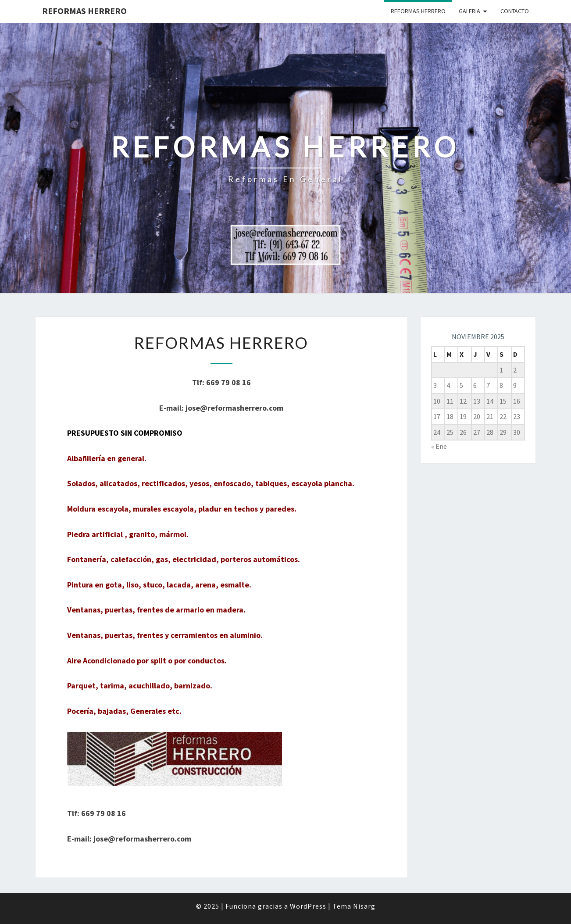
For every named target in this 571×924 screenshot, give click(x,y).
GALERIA (469, 11)
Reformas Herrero (84, 11)
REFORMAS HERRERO (418, 11)
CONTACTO (515, 11)
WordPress (308, 906)
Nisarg (364, 906)
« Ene (439, 446)
